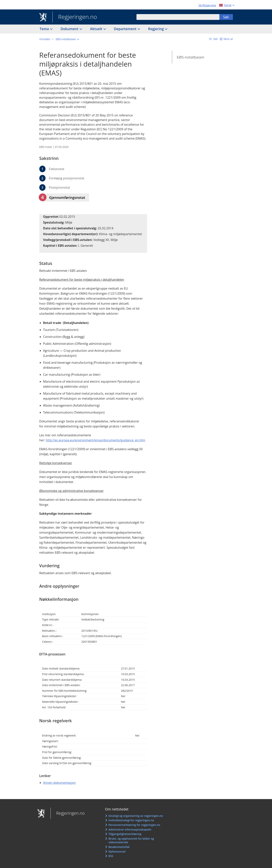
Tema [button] (45, 29)
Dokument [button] (70, 29)
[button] (67, 39)
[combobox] (178, 17)
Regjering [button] (156, 29)
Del (215, 39)
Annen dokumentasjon (60, 783)
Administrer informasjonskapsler (130, 829)
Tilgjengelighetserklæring (125, 834)
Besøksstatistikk (119, 847)
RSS (111, 856)
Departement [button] (126, 29)
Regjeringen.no (75, 17)
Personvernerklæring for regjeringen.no (134, 825)
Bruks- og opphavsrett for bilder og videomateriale (131, 840)
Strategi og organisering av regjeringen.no (136, 816)
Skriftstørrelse (207, 5)
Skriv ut (228, 39)
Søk (226, 17)
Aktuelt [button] (97, 29)
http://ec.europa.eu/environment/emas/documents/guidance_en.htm (95, 440)
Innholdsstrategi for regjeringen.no (131, 820)
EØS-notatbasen (191, 57)
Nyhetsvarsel (117, 851)
